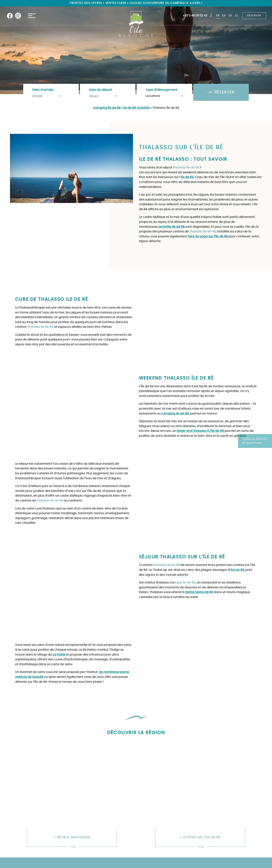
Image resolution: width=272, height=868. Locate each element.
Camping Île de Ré (107, 108)
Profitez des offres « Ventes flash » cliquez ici (107, 3)
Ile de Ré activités (136, 108)
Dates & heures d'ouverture (255, 441)
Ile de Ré (187, 177)
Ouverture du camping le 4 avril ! (176, 3)
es (236, 16)
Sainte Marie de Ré (199, 592)
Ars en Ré (237, 570)
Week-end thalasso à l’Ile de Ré (200, 431)
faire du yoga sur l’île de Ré (208, 236)
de (230, 16)
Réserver (254, 16)
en (223, 16)
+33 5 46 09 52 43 (193, 16)
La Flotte (59, 655)
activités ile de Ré (172, 227)
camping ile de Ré (175, 414)
